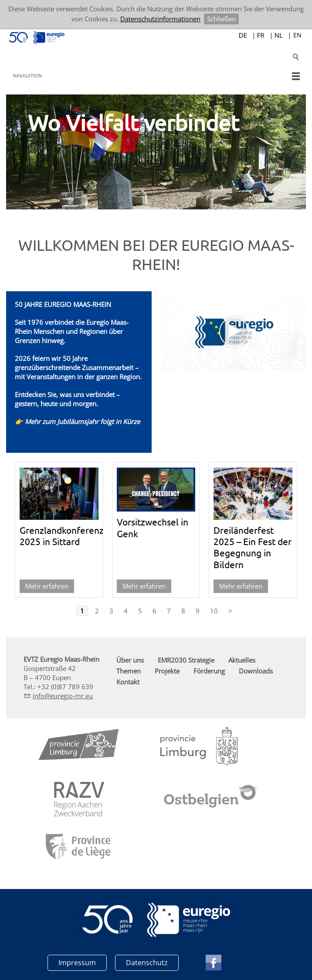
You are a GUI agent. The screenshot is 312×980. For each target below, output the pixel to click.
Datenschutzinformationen (160, 19)
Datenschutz (147, 963)
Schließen (221, 19)
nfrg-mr (63, 696)
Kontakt (128, 682)
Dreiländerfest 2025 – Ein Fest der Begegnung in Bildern (253, 547)
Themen (129, 671)
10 (214, 611)
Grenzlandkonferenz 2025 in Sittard (62, 535)
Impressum (77, 963)
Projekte (167, 671)
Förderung (209, 671)
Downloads (256, 671)
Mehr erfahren (47, 586)
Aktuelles (242, 660)
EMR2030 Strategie (186, 660)
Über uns (130, 660)
